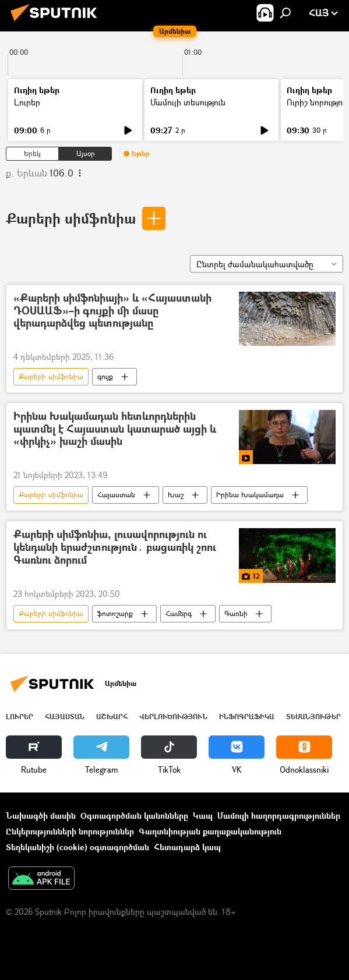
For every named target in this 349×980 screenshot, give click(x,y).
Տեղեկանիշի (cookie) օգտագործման (77, 847)
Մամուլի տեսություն (188, 102)
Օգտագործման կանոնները (134, 816)
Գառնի (236, 613)
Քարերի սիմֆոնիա (71, 218)
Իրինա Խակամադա (250, 495)
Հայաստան (116, 495)
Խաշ (176, 495)
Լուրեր (27, 102)
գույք (105, 376)
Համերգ (179, 613)
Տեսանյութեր (313, 717)
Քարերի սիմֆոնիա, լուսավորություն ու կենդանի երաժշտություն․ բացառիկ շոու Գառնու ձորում (115, 547)
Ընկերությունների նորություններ (70, 831)
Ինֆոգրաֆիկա (247, 717)
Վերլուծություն (173, 717)
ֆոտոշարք (115, 613)
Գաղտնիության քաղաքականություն (210, 831)
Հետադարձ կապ (187, 847)
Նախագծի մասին (41, 816)
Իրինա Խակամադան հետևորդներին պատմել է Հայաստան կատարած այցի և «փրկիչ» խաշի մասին (115, 429)
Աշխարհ (112, 717)
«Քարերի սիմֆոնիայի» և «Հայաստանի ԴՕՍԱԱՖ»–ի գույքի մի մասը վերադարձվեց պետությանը (112, 311)
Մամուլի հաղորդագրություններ (279, 816)
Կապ (203, 816)
